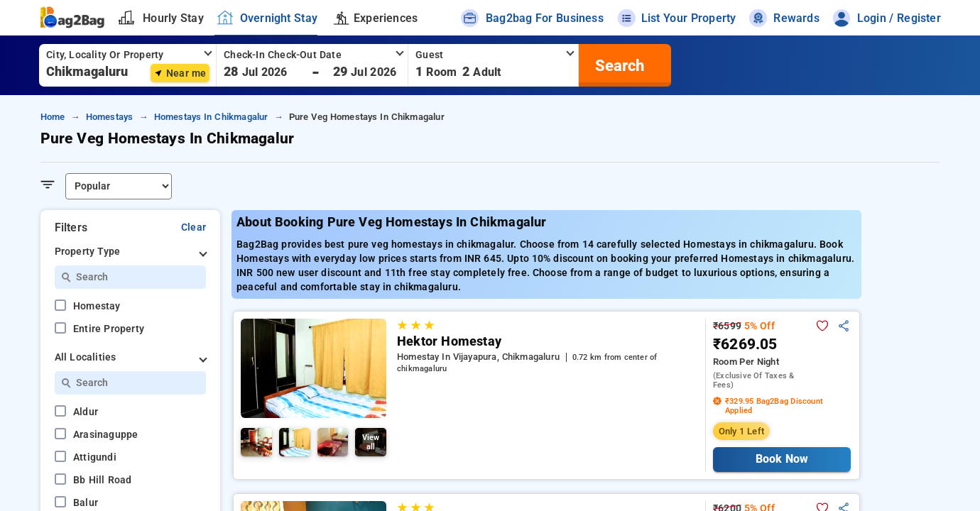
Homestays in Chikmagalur (211, 117)
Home (53, 117)
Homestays (110, 117)
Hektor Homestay (449, 341)
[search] (618, 65)
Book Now (782, 459)
